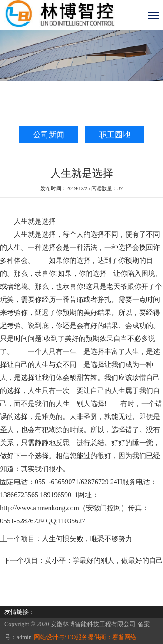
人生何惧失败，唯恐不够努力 (87, 539)
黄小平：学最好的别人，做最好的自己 (104, 560)
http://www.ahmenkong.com (40, 508)
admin (24, 637)
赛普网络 (124, 637)
